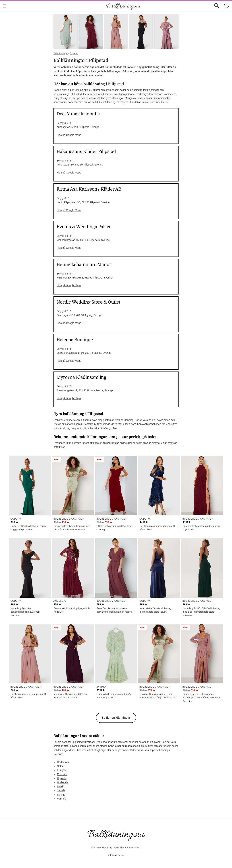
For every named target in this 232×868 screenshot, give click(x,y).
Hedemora (63, 762)
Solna (60, 766)
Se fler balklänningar (116, 718)
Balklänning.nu (123, 6)
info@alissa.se (116, 855)
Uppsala (62, 778)
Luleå (60, 786)
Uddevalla (63, 782)
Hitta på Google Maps (69, 135)
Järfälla (61, 790)
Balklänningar (61, 53)
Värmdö (62, 799)
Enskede (62, 774)
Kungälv (62, 770)
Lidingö (61, 795)
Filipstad (74, 53)
